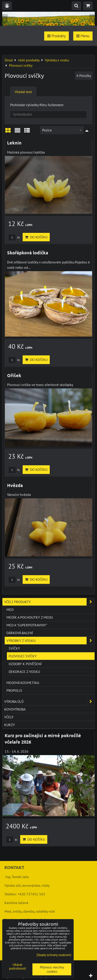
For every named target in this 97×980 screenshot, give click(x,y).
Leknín (14, 143)
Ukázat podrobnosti (18, 967)
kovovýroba (15, 709)
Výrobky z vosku (50, 641)
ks (14, 237)
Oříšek (14, 375)
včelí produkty (49, 602)
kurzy (10, 725)
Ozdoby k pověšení (25, 664)
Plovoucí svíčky (23, 656)
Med (10, 610)
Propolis (14, 690)
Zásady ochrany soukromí (54, 955)
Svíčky (14, 648)
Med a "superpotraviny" (27, 625)
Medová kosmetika (23, 683)
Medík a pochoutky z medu (30, 617)
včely (9, 717)
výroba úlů (49, 701)
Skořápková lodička (28, 253)
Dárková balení (20, 633)
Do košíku (36, 237)
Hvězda (15, 485)
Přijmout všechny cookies (52, 969)
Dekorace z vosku (24, 672)
